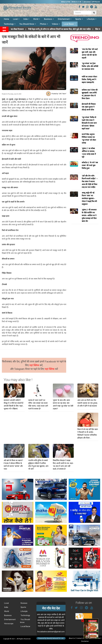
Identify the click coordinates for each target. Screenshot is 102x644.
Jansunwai (87, 2)
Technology (10, 24)
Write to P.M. (66, 2)
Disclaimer (85, 641)
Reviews (24, 603)
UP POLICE (96, 2)
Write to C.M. (77, 2)
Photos (44, 24)
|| (65, 29)
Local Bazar (70, 24)
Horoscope (9, 624)
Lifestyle (92, 19)
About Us (72, 638)
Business (49, 19)
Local (16, 19)
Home (6, 19)
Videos (56, 24)
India (26, 19)
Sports (79, 19)
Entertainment (65, 19)
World (37, 19)
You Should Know (28, 24)
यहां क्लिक (35, 365)
